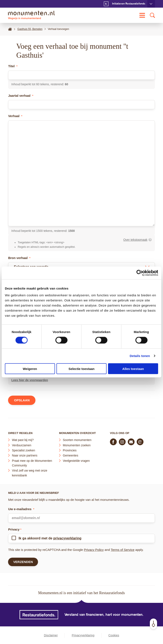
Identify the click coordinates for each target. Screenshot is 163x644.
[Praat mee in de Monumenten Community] (140, 442)
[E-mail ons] (131, 442)
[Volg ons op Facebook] (113, 442)
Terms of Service (123, 550)
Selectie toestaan (82, 369)
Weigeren (30, 369)
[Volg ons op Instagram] (122, 442)
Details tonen (140, 356)
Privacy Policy (94, 550)
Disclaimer (51, 635)
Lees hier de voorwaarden (30, 380)
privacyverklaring (67, 538)
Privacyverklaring (83, 635)
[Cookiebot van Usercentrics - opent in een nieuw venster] (140, 273)
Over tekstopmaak (135, 240)
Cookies (114, 635)
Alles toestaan (133, 369)
